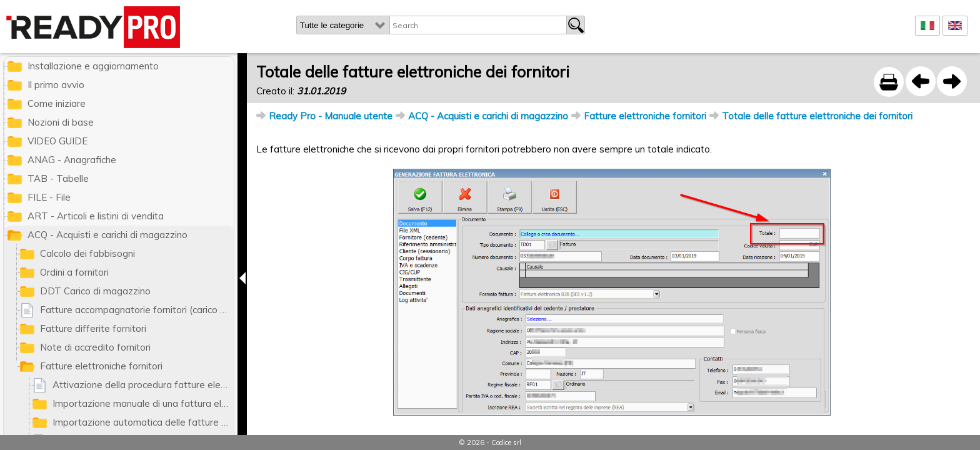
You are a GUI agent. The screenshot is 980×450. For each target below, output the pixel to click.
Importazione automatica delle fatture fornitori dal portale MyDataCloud (143, 422)
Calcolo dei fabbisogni (87, 253)
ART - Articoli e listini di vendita (96, 216)
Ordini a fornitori (74, 272)
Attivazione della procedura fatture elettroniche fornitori (143, 385)
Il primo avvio (56, 85)
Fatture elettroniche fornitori (645, 116)
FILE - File (49, 197)
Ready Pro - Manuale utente (331, 116)
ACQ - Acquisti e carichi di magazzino (488, 116)
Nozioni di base (61, 122)
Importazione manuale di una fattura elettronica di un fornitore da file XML (143, 403)
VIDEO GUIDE (57, 141)
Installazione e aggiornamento (93, 66)
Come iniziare (57, 103)
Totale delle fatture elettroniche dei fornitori (817, 116)
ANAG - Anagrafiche (72, 160)
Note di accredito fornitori (95, 347)
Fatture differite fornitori (93, 328)
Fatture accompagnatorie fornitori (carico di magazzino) (137, 310)
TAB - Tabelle (58, 178)
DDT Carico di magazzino (95, 291)
